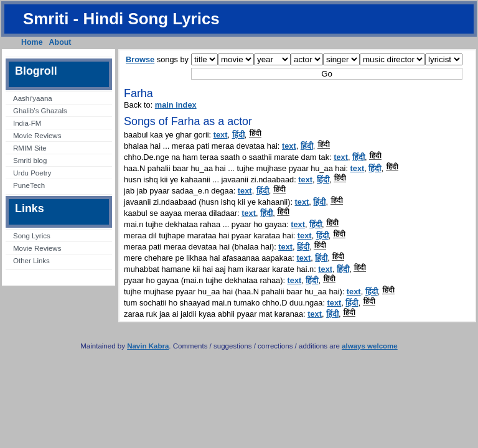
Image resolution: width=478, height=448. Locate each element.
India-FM (27, 123)
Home (32, 42)
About (60, 42)
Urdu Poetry (32, 173)
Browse (140, 59)
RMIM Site (30, 148)
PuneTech (29, 185)
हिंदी (238, 135)
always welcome (370, 346)
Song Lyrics (32, 236)
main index (176, 105)
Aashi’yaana (33, 98)
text (221, 135)
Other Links (31, 261)
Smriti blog (30, 161)
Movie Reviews (37, 136)
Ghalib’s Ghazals (40, 111)
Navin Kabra (148, 346)
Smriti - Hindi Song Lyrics (121, 19)
